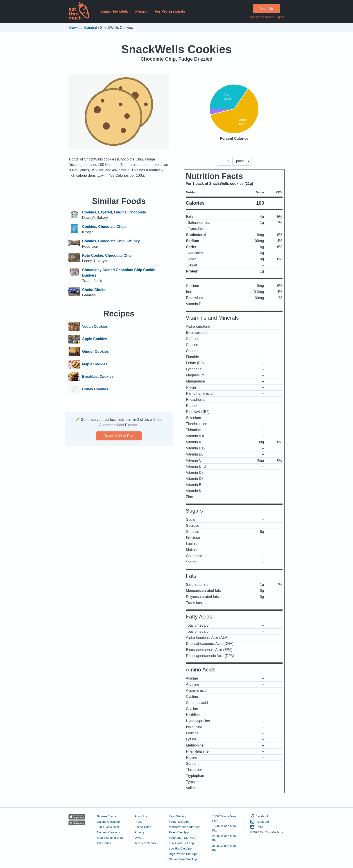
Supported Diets (114, 11)
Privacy (140, 832)
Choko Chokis (94, 290)
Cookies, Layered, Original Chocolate (114, 212)
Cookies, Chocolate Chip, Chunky (111, 241)
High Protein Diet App (183, 854)
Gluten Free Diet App (183, 859)
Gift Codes (104, 843)
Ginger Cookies (95, 352)
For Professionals (170, 11)
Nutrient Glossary (109, 832)
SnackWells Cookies (176, 49)
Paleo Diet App (179, 832)
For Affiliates (143, 827)
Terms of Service (146, 843)
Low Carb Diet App (181, 843)
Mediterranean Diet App (184, 827)
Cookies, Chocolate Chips (104, 227)
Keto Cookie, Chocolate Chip (107, 255)
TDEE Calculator (108, 827)
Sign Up (267, 8)
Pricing (141, 11)
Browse (74, 28)
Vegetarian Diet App (182, 838)
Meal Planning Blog (110, 838)
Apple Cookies (95, 339)
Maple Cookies (95, 364)
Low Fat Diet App (180, 849)
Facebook (259, 816)
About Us (141, 816)
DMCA (139, 838)
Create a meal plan (119, 436)
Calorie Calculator (109, 822)
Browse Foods (107, 816)
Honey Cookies (95, 389)
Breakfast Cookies (98, 377)
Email (257, 827)
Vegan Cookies (95, 327)
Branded (90, 28)
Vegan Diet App (179, 822)
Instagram (259, 822)
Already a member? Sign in (267, 17)
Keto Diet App (178, 816)
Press (138, 822)
